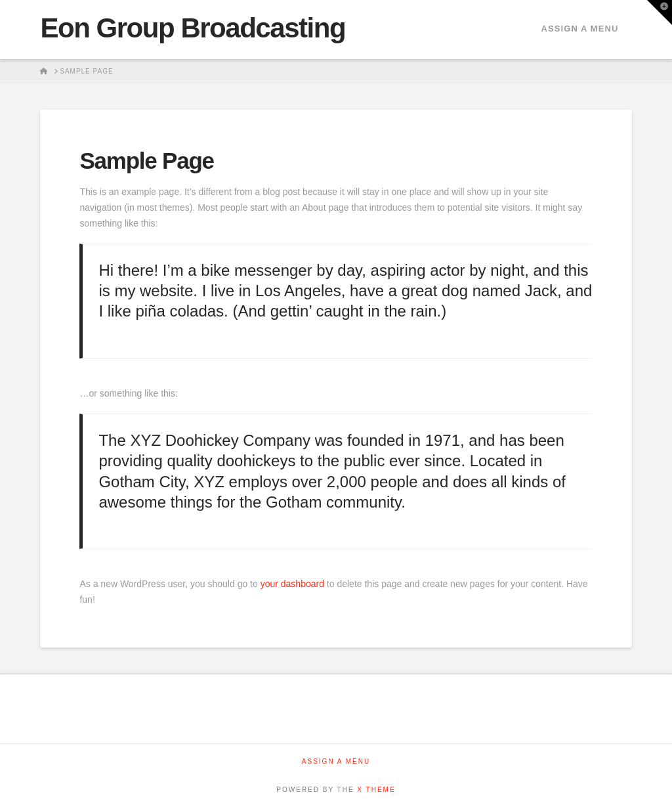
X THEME (376, 790)
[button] (660, 12)
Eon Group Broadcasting (193, 28)
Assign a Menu (579, 29)
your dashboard (292, 584)
